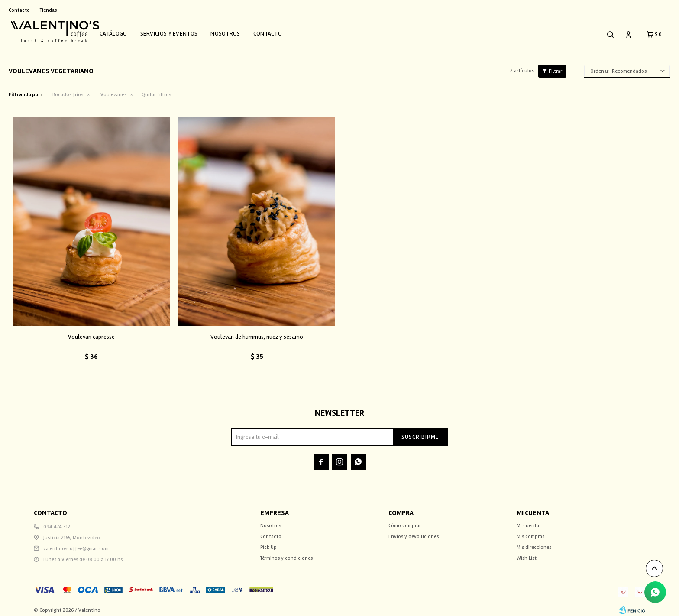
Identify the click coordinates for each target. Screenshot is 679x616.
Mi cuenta (528, 520)
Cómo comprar (405, 520)
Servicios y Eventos (179, 31)
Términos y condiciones (286, 553)
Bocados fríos (68, 90)
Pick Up (268, 542)
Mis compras (530, 531)
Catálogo (124, 31)
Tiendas (48, 10)
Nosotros (236, 31)
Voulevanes (113, 90)
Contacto (278, 31)
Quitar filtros (156, 90)
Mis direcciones (534, 542)
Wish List (527, 553)
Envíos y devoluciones (414, 531)
